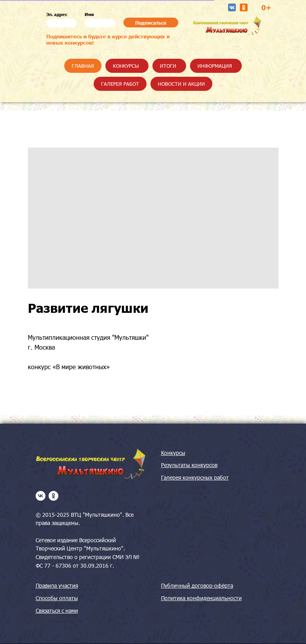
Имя (89, 14)
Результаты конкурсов (189, 465)
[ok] (53, 496)
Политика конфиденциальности (201, 598)
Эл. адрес (57, 14)
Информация (215, 66)
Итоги (168, 66)
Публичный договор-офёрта (197, 585)
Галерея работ (120, 84)
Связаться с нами (57, 611)
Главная (83, 66)
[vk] (41, 496)
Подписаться (151, 23)
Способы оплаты (57, 598)
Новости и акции (181, 84)
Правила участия (57, 585)
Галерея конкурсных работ (195, 477)
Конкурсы (126, 66)
